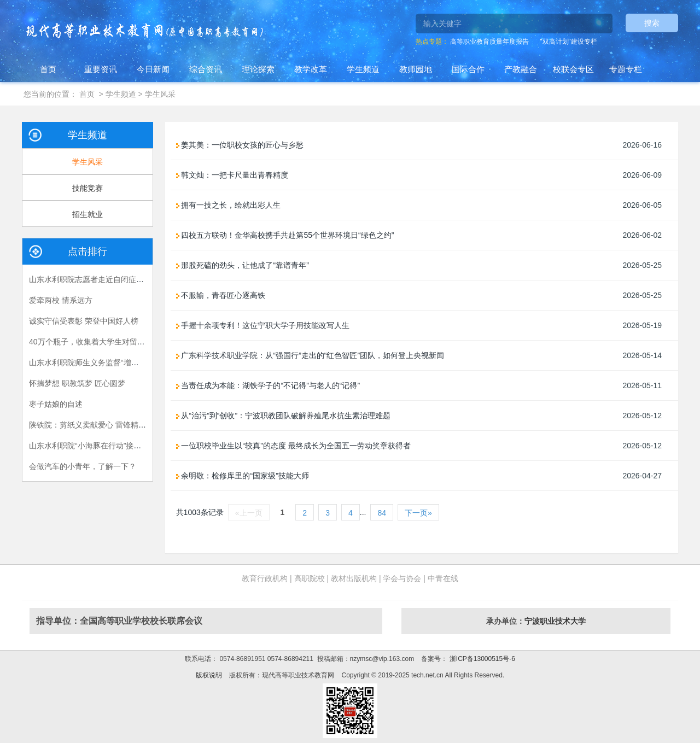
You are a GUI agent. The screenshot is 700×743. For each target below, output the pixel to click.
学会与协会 (402, 578)
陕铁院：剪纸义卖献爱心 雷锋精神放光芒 (99, 425)
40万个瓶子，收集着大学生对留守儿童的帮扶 (106, 342)
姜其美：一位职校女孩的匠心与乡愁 (240, 145)
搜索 (652, 23)
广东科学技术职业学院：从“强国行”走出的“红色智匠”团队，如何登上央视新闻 (310, 355)
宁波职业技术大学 (555, 621)
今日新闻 (153, 69)
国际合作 (468, 69)
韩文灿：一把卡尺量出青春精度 (232, 175)
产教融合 (521, 69)
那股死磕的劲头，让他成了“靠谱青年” (243, 265)
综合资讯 (206, 69)
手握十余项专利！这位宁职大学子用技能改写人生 (263, 325)
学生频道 (363, 69)
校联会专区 (573, 69)
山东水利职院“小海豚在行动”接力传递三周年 (104, 446)
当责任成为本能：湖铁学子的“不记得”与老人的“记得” (268, 385)
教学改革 (311, 69)
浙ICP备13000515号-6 (481, 659)
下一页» (418, 513)
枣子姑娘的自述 (56, 404)
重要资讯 (101, 69)
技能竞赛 (87, 188)
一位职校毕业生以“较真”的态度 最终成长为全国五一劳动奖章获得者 (293, 446)
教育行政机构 (265, 578)
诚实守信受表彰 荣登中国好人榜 (84, 321)
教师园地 (416, 69)
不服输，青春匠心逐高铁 (221, 295)
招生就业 (87, 214)
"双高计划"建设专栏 (568, 42)
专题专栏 (626, 69)
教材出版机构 (354, 578)
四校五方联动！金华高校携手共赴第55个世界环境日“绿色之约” (285, 235)
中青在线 (443, 578)
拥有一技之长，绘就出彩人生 (229, 205)
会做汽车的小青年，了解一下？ (83, 466)
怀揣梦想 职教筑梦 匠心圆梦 (77, 383)
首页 (48, 69)
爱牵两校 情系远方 (61, 300)
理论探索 (258, 69)
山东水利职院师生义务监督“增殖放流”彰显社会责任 (116, 362)
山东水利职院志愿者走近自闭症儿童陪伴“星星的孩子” (119, 279)
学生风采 (160, 94)
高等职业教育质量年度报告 (489, 42)
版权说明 (209, 675)
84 (382, 513)
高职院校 (310, 578)
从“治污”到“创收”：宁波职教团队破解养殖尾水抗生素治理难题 (284, 416)
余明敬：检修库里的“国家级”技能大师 (243, 476)
